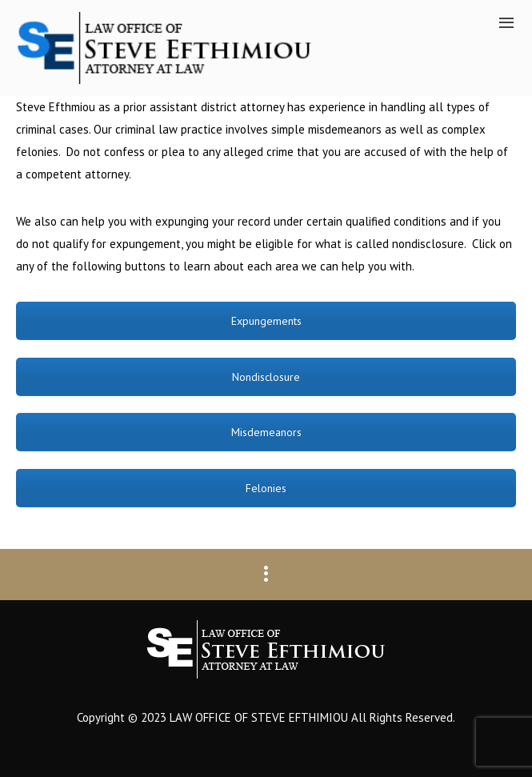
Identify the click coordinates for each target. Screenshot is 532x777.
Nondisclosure (266, 377)
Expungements (266, 321)
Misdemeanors (266, 432)
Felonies (266, 488)
